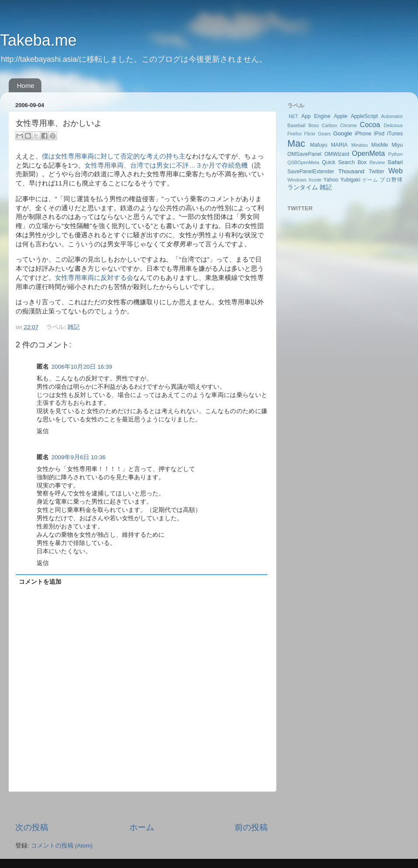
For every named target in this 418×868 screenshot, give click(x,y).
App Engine (316, 116)
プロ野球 (391, 180)
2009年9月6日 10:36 (79, 457)
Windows (297, 180)
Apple (341, 116)
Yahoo (331, 180)
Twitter (377, 172)
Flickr (310, 134)
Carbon (329, 125)
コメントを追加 (40, 582)
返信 (43, 431)
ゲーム (370, 180)
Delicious (393, 125)
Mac (296, 143)
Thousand (351, 171)
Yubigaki (350, 180)
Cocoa (370, 124)
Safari (395, 162)
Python (395, 154)
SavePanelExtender (311, 172)
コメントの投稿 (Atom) (62, 846)
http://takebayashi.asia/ (40, 59)
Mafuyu (319, 145)
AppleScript (364, 116)
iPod (379, 134)
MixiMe (380, 145)
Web (396, 171)
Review (377, 162)
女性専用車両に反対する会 (94, 278)
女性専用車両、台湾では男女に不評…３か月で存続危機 (166, 165)
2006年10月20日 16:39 (82, 367)
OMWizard (337, 154)
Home (26, 86)
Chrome (348, 125)
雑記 (74, 327)
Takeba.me (38, 40)
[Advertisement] (142, 807)
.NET (293, 116)
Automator (392, 116)
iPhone (363, 134)
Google (343, 133)
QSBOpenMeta (303, 162)
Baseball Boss (303, 125)
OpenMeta (368, 153)
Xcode (315, 180)
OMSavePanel (304, 154)
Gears (324, 134)
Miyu (397, 145)
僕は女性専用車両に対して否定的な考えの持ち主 (114, 156)
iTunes (395, 134)
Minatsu (360, 145)
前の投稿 (251, 827)
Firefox (295, 134)
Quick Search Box (344, 162)
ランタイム (303, 187)
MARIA (339, 145)
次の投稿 (32, 827)
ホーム (142, 827)
